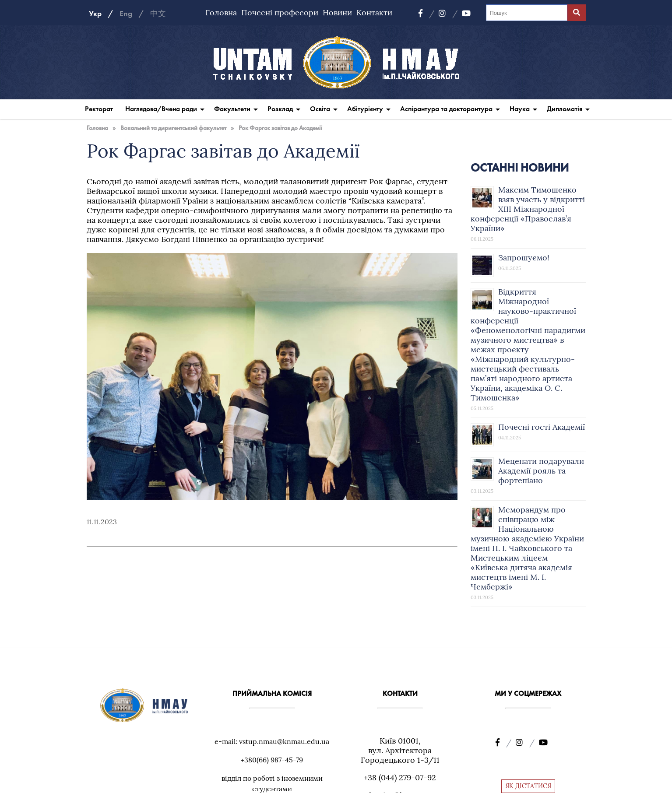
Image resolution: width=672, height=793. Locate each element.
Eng (126, 14)
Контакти (374, 12)
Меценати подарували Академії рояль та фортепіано (541, 471)
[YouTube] (466, 14)
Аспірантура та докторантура (446, 109)
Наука (520, 109)
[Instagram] (448, 14)
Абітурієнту (365, 109)
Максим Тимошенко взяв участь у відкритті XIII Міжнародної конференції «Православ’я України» (528, 209)
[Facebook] (426, 14)
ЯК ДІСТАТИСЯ (528, 786)
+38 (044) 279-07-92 (400, 777)
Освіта (320, 109)
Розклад (280, 109)
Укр (95, 14)
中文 (158, 14)
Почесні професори (280, 12)
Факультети (232, 109)
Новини (337, 12)
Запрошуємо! (524, 258)
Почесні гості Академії (542, 427)
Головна (221, 12)
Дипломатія (565, 109)
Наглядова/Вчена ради (161, 109)
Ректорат (99, 109)
